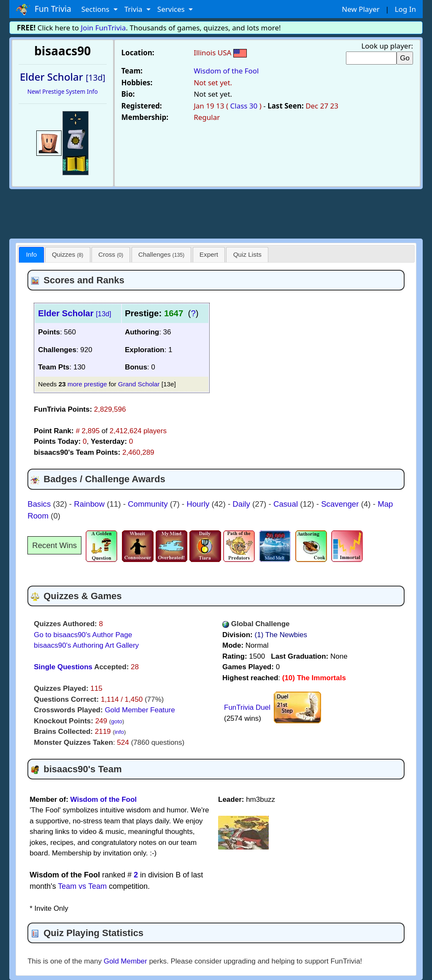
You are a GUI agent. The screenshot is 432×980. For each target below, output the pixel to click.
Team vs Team (82, 886)
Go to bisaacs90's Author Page (83, 635)
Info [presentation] (32, 254)
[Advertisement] (216, 212)
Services (172, 9)
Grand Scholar (139, 384)
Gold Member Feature (140, 710)
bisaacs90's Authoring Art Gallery (86, 645)
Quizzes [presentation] (67, 254)
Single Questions (63, 667)
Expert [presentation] (209, 254)
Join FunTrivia (104, 28)
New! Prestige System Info (63, 91)
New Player (360, 9)
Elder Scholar (74, 313)
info (119, 732)
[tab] (31, 255)
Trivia (134, 9)
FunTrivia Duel (247, 707)
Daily (242, 504)
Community (149, 504)
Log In (405, 9)
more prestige (87, 384)
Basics (40, 504)
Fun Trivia (44, 9)
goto (116, 721)
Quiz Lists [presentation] (247, 254)
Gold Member (126, 961)
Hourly (199, 504)
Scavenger (341, 504)
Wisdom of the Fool (226, 71)
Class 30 (244, 106)
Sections (96, 9)
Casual (287, 504)
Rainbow (90, 504)
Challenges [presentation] (161, 254)
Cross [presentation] (111, 254)
